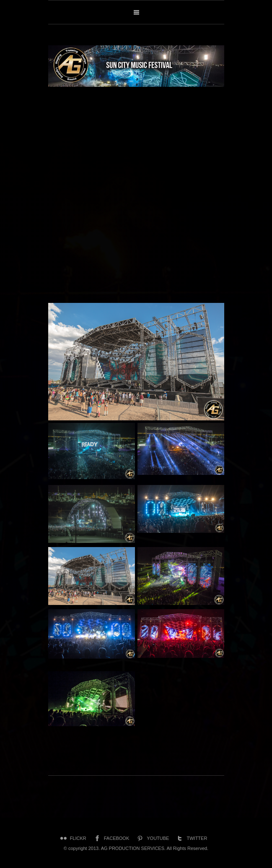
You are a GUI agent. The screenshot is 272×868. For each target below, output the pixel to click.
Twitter (191, 838)
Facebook (111, 838)
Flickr (73, 838)
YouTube (152, 838)
